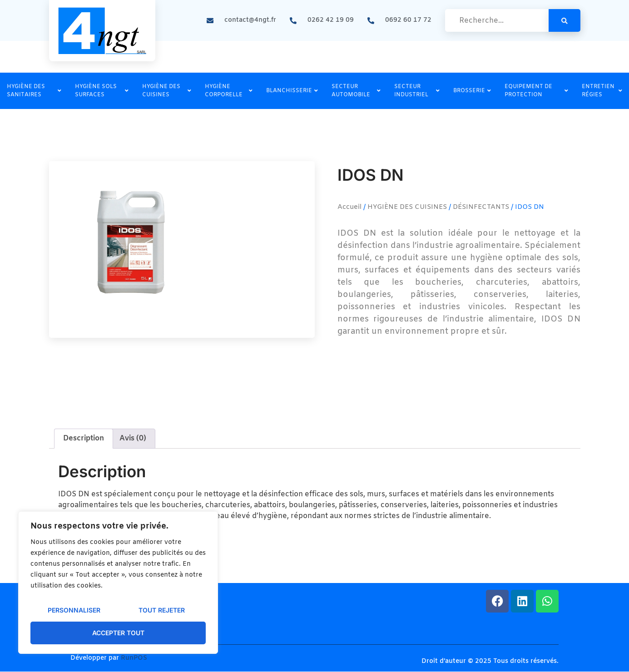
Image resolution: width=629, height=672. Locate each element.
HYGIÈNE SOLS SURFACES (102, 91)
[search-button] (565, 20)
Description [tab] (84, 438)
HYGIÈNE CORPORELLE (229, 91)
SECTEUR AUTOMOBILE (356, 91)
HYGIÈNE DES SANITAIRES (34, 91)
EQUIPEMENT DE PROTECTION (536, 91)
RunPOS (134, 658)
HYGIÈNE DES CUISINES (167, 91)
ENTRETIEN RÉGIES (602, 91)
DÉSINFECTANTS (481, 207)
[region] (118, 583)
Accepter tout (118, 633)
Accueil (349, 207)
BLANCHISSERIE (292, 91)
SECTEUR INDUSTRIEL (417, 91)
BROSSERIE (472, 91)
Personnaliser (74, 610)
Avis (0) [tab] (133, 438)
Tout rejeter (162, 610)
